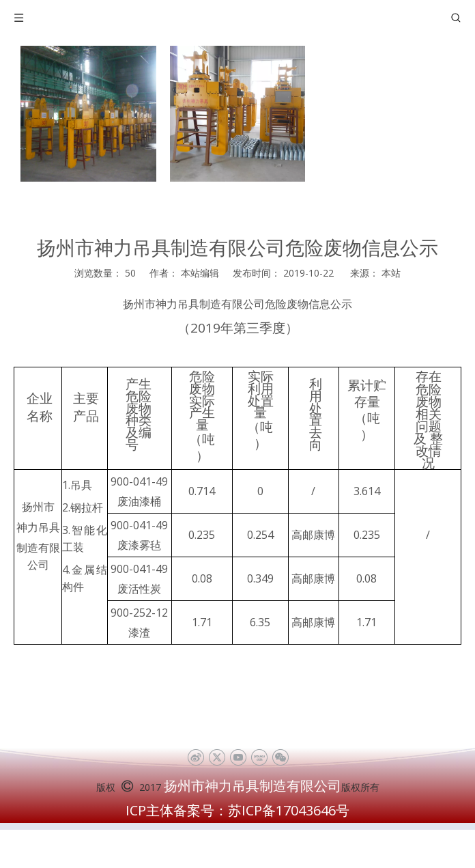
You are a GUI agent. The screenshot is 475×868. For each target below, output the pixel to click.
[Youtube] (238, 757)
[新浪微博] (196, 757)
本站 (391, 273)
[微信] (280, 757)
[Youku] (259, 757)
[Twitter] (217, 757)
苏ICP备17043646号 (289, 810)
